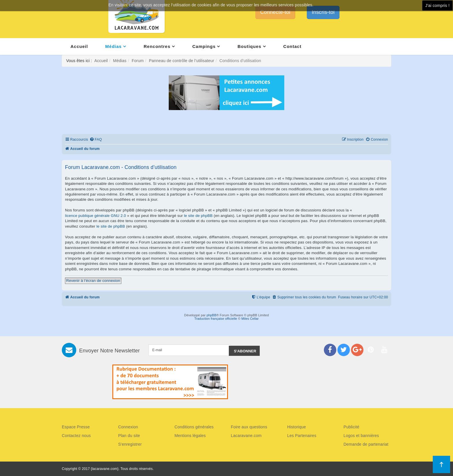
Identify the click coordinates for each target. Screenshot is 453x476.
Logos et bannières (361, 436)
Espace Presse (76, 427)
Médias (113, 46)
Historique (297, 427)
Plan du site (129, 436)
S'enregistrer (130, 444)
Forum (138, 61)
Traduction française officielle (216, 319)
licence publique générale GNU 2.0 (95, 216)
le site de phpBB (198, 216)
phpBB (211, 315)
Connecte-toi (275, 12)
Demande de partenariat (366, 444)
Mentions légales (190, 436)
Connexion (128, 427)
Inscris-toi (323, 12)
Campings (204, 46)
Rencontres (157, 46)
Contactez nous (76, 436)
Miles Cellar (250, 319)
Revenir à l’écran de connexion (93, 281)
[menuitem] (96, 140)
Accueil (79, 46)
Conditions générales (194, 427)
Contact (293, 46)
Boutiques (249, 46)
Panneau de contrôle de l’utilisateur (181, 61)
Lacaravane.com (246, 436)
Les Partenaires (302, 436)
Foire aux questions (249, 427)
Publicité (351, 427)
